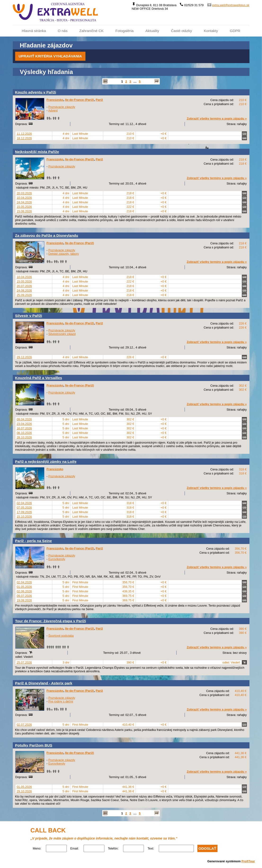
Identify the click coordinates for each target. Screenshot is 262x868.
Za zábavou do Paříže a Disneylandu (47, 235)
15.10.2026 (24, 517)
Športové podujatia (61, 636)
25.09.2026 (24, 295)
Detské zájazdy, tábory (64, 254)
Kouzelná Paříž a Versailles (39, 378)
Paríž (99, 100)
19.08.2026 (24, 600)
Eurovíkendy (57, 559)
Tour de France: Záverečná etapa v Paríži (51, 621)
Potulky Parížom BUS (34, 745)
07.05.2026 (24, 508)
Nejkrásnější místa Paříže (37, 152)
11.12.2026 (24, 134)
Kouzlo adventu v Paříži (36, 92)
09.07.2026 (24, 596)
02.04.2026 (24, 503)
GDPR (235, 31)
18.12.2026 (24, 138)
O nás (63, 31)
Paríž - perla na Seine (34, 541)
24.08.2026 (24, 290)
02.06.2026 (24, 591)
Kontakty (211, 31)
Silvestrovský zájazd (62, 334)
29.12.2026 (24, 357)
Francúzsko (55, 100)
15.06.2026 (24, 211)
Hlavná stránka (34, 31)
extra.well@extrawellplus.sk (231, 5)
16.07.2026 (24, 428)
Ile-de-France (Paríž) (80, 100)
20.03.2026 (24, 193)
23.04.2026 (24, 424)
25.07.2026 (24, 662)
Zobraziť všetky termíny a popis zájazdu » (217, 118)
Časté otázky (181, 31)
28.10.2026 (24, 437)
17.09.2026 (24, 512)
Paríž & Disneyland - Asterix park (44, 683)
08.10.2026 (24, 433)
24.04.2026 (24, 202)
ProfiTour (248, 861)
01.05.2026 (24, 587)
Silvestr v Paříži (29, 316)
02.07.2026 (24, 725)
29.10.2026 (24, 791)
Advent (53, 110)
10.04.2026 (24, 198)
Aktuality (152, 31)
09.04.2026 (24, 419)
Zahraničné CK (91, 31)
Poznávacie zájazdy (62, 107)
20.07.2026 (24, 286)
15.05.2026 (24, 207)
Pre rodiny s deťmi (61, 701)
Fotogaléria (125, 31)
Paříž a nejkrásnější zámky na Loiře (46, 462)
